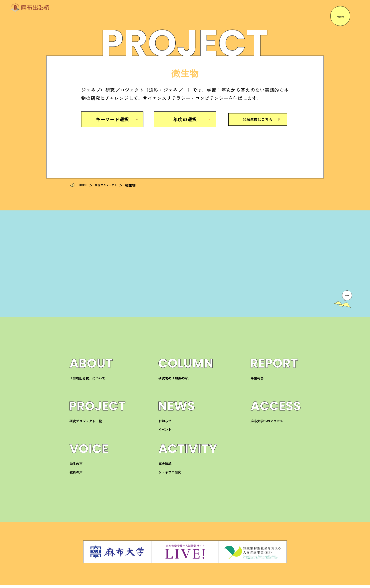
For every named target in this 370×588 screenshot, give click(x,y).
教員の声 (77, 473)
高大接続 (166, 465)
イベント (166, 431)
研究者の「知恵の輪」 (177, 379)
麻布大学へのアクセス (269, 422)
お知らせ (166, 422)
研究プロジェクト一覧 (88, 422)
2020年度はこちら (258, 119)
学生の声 (77, 465)
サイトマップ (290, 584)
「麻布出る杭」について (90, 379)
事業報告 (258, 379)
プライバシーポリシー (254, 584)
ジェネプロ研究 (172, 473)
